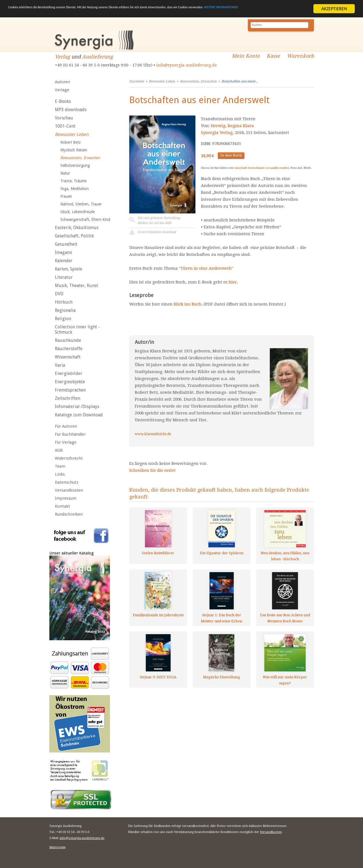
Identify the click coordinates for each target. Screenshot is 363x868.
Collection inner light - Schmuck (77, 329)
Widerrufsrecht (69, 458)
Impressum (66, 498)
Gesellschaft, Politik (74, 236)
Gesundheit (66, 244)
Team (60, 466)
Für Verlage (66, 442)
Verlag (62, 57)
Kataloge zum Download (79, 415)
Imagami (64, 252)
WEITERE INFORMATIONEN (34, 13)
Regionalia (65, 310)
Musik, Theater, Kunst (76, 286)
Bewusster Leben (72, 134)
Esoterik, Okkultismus (77, 228)
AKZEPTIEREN (334, 9)
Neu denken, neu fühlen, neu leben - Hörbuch (285, 556)
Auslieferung (98, 57)
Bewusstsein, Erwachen (80, 158)
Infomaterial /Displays (77, 407)
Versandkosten (69, 490)
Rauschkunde (68, 340)
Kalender (64, 261)
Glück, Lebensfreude (78, 212)
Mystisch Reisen (74, 150)
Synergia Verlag (217, 133)
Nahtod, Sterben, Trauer (81, 204)
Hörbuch (64, 302)
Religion (63, 319)
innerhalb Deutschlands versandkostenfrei (262, 168)
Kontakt (62, 506)
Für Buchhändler (70, 434)
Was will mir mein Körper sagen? (285, 680)
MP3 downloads (71, 110)
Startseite (137, 81)
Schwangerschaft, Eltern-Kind (85, 219)
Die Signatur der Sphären (222, 553)
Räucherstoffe (69, 349)
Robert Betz (71, 142)
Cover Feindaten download (157, 232)
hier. (233, 282)
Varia (60, 365)
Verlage (62, 90)
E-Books (63, 101)
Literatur (64, 277)
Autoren (62, 82)
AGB (59, 450)
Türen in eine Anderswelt (206, 268)
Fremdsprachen (70, 390)
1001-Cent (65, 126)
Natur (65, 173)
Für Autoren (66, 426)
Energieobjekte (70, 382)
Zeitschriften (68, 398)
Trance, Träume (73, 181)
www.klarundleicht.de (153, 434)
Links (60, 474)
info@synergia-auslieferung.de (187, 65)
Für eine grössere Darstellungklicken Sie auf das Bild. (159, 220)
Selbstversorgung (75, 165)
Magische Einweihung (222, 677)
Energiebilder (69, 373)
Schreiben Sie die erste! (152, 470)
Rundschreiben (69, 514)
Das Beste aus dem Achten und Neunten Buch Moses (285, 618)
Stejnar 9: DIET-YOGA (158, 677)
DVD (59, 294)
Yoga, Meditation (75, 189)
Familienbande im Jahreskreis (158, 615)
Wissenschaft (68, 357)
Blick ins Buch (188, 304)
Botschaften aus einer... (240, 81)
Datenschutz (67, 482)
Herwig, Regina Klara (232, 126)
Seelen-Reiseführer (158, 553)
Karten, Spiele (68, 269)
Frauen (66, 196)
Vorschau (64, 118)
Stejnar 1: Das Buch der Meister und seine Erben (221, 618)
